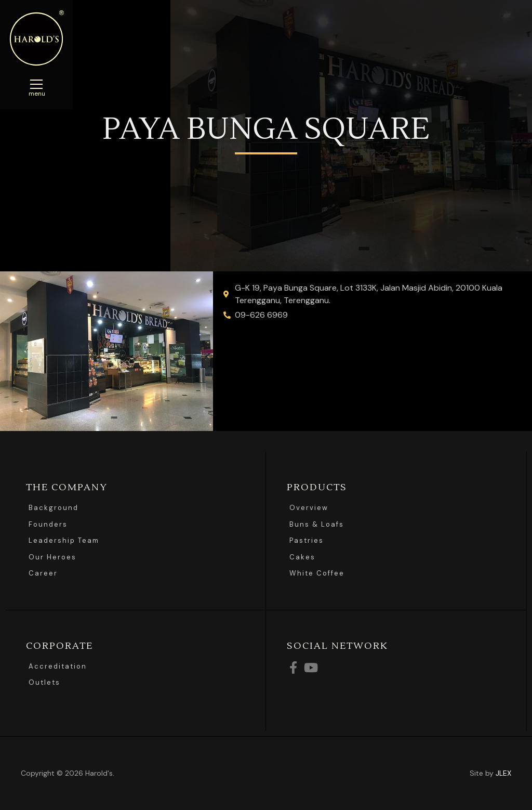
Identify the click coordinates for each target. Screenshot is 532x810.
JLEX (503, 773)
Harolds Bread (36, 39)
